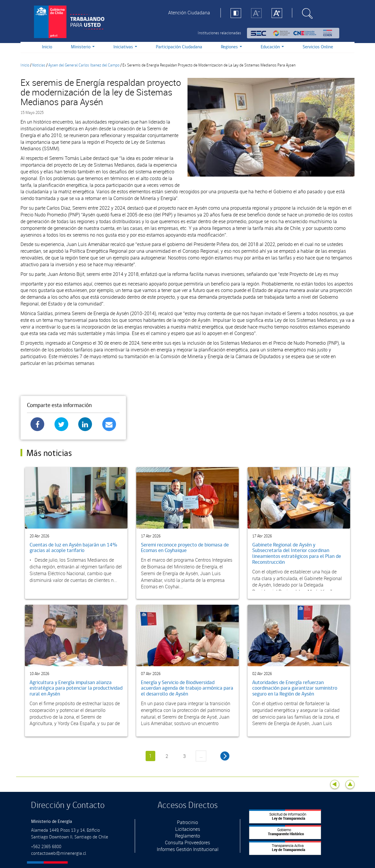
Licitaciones (188, 829)
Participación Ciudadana (179, 47)
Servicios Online (318, 47)
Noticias (39, 65)
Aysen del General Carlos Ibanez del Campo (84, 65)
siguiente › (225, 756)
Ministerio (83, 47)
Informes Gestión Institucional (188, 849)
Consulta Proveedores (187, 843)
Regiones (231, 47)
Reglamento (188, 836)
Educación (272, 47)
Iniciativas (125, 47)
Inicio (47, 47)
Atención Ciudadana (189, 13)
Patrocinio (187, 822)
